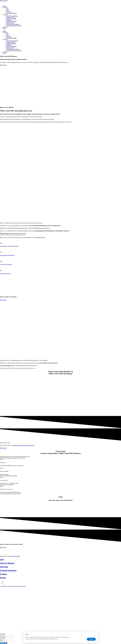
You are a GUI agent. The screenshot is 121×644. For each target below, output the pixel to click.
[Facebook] (3, 582)
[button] (95, 634)
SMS (7, 9)
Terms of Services (21, 586)
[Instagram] (3, 584)
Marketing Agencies (11, 19)
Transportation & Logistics (13, 24)
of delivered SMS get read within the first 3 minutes (9, 246)
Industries (6, 15)
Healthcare (9, 20)
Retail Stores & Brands (12, 16)
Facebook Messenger (11, 13)
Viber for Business (7, 563)
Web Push (9, 12)
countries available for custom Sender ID (7, 255)
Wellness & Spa (10, 23)
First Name (3, 634)
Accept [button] (91, 639)
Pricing (3, 578)
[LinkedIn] (3, 581)
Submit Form (4, 643)
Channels (5, 8)
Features (5, 27)
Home (5, 6)
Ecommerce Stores (11, 17)
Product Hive (17, 556)
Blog (4, 28)
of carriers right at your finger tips (6, 264)
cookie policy (66, 637)
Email (1, 640)
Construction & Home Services (14, 26)
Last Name (3, 637)
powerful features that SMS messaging (22, 445)
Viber (8, 10)
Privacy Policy (12, 586)
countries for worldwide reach (5, 273)
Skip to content (4, 1)
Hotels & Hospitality (11, 21)
